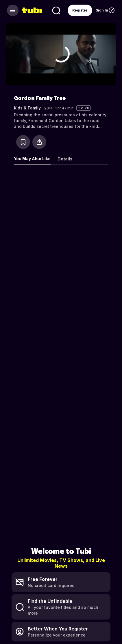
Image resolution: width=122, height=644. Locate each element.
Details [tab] (65, 159)
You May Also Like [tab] (32, 159)
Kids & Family (27, 108)
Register (80, 10)
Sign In (102, 10)
